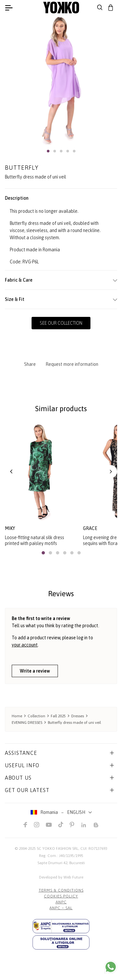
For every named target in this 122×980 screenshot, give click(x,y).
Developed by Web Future (61, 877)
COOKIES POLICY (61, 896)
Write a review (35, 671)
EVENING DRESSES (27, 723)
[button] (48, 151)
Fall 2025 (58, 716)
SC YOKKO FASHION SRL (58, 848)
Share (30, 364)
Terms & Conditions (61, 890)
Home (17, 716)
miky (10, 528)
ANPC (61, 902)
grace (90, 528)
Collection (36, 716)
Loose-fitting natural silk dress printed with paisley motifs (34, 540)
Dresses (78, 716)
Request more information (72, 364)
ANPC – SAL (61, 908)
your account (25, 645)
